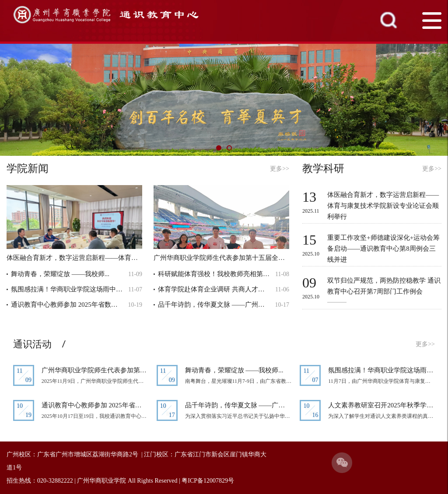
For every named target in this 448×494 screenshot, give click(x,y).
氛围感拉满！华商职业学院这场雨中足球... (67, 289)
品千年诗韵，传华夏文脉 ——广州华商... (214, 305)
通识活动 (32, 344)
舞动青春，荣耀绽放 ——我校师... (60, 274)
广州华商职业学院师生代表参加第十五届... (95, 370)
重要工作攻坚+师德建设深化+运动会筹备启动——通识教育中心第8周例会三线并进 (383, 249)
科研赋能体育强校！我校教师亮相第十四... (214, 274)
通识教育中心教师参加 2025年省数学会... (67, 305)
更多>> (280, 169)
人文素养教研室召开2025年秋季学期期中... (381, 405)
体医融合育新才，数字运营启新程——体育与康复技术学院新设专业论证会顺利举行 (383, 206)
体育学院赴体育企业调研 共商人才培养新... (214, 289)
